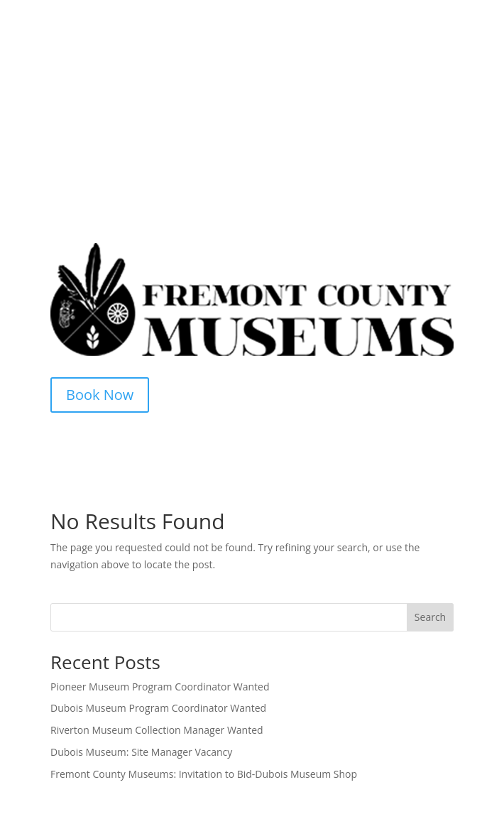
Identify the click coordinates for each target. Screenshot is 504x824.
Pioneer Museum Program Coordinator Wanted (160, 687)
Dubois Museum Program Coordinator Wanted (158, 708)
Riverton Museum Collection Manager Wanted (157, 730)
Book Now (100, 395)
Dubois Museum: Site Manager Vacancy (141, 752)
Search (430, 617)
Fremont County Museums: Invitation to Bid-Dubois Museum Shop (204, 774)
